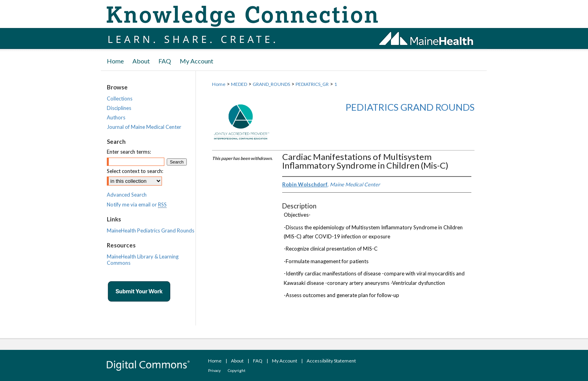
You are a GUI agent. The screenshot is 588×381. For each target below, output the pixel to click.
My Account (285, 361)
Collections (120, 99)
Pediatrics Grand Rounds (410, 107)
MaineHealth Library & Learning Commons (143, 260)
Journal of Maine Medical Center (144, 127)
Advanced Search (127, 195)
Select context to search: (135, 171)
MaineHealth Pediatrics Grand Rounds (151, 230)
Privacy (214, 370)
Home (219, 84)
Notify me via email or (137, 204)
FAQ (258, 361)
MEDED (239, 84)
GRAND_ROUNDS (271, 84)
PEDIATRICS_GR (312, 84)
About (237, 361)
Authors (116, 117)
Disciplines (119, 108)
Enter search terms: (129, 152)
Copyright (237, 370)
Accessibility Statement (331, 361)
